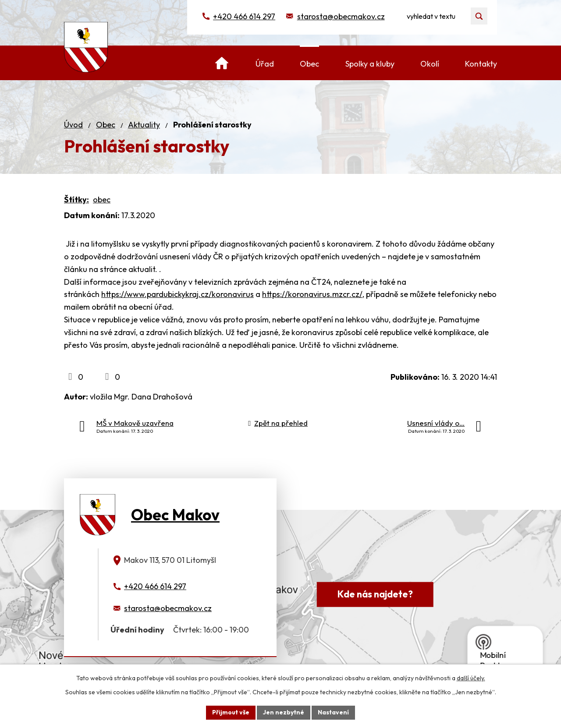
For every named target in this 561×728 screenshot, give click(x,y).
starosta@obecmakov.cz (341, 16)
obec (102, 200)
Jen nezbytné (284, 712)
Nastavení (333, 712)
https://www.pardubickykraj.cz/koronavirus (178, 294)
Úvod (73, 125)
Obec (106, 125)
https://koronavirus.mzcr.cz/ (312, 294)
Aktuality (144, 125)
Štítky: (76, 200)
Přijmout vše (231, 712)
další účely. (471, 678)
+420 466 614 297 (244, 16)
